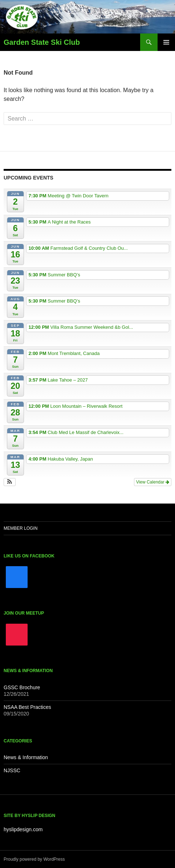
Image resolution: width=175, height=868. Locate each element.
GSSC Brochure (22, 687)
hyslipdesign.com (23, 829)
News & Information (26, 757)
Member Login (21, 528)
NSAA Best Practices (27, 707)
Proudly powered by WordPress (34, 859)
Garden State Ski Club (42, 42)
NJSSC (12, 770)
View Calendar (153, 482)
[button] (10, 482)
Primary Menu (166, 42)
